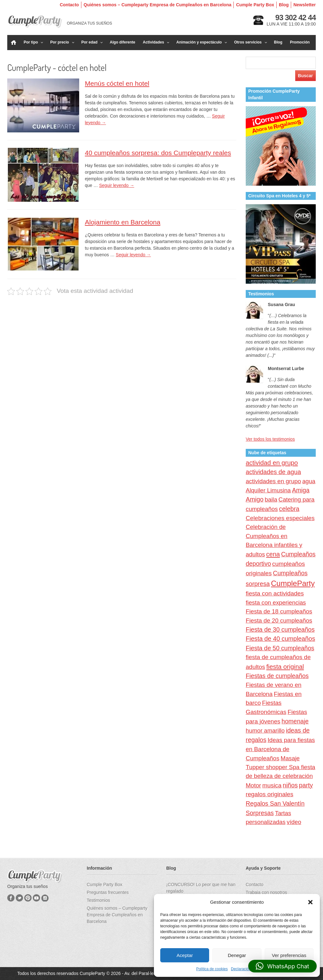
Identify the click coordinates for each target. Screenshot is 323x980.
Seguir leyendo (117, 185)
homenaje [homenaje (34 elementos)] (295, 721)
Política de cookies (212, 969)
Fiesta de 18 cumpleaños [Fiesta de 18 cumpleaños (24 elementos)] (279, 611)
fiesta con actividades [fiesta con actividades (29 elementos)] (275, 593)
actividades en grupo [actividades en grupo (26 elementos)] (273, 481)
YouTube (36, 898)
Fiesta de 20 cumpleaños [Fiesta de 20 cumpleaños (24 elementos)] (279, 620)
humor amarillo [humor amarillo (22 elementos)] (265, 731)
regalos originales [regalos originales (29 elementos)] (270, 794)
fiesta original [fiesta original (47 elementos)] (285, 667)
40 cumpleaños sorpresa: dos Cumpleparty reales (158, 153)
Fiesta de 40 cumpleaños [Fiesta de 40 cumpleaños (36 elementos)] (280, 639)
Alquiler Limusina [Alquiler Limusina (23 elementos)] (268, 490)
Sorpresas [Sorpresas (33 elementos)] (260, 813)
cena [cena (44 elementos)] (273, 554)
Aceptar (185, 955)
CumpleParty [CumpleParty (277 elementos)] (293, 583)
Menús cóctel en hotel (117, 83)
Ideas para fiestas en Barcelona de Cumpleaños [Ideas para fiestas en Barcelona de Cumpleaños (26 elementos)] (280, 749)
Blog (284, 5)
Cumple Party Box (255, 5)
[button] (310, 902)
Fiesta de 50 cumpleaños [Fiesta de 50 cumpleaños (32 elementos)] (280, 648)
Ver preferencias (289, 955)
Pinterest (28, 898)
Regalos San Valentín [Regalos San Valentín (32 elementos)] (275, 803)
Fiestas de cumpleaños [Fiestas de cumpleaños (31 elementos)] (277, 676)
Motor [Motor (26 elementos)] (253, 785)
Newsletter (305, 5)
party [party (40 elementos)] (306, 785)
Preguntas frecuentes (108, 892)
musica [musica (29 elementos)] (272, 785)
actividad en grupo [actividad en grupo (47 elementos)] (272, 463)
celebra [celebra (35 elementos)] (289, 509)
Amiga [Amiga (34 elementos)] (301, 490)
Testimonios (98, 900)
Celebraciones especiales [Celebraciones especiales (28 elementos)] (280, 518)
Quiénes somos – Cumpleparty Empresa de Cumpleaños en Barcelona (157, 5)
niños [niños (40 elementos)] (290, 785)
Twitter (19, 898)
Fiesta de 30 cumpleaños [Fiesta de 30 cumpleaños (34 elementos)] (280, 629)
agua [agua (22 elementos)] (309, 481)
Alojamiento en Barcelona (123, 222)
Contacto (69, 5)
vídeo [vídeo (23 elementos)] (294, 822)
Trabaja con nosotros (266, 892)
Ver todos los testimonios (270, 439)
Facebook (11, 898)
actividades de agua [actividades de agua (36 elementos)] (273, 472)
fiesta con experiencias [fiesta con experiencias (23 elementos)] (276, 603)
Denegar (237, 955)
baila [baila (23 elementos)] (271, 499)
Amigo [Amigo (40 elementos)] (255, 499)
